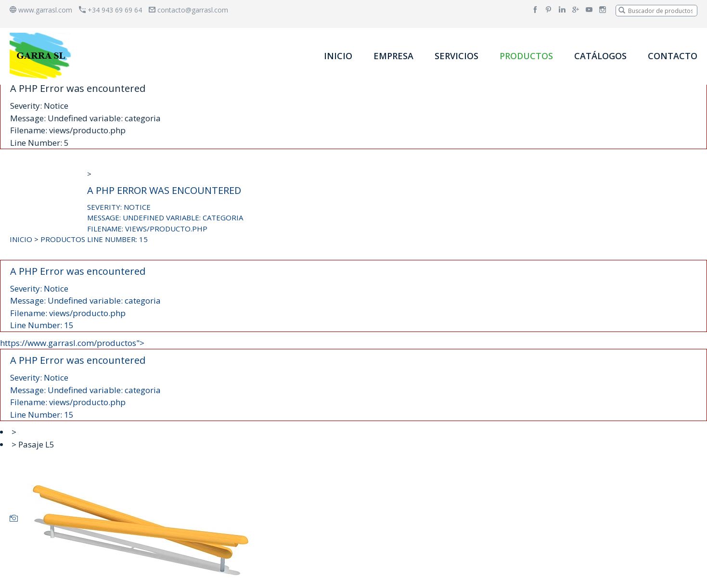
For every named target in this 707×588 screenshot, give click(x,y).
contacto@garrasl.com (188, 10)
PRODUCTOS (526, 56)
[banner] (42, 56)
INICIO (338, 56)
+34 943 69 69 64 (110, 10)
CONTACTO (673, 56)
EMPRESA (393, 56)
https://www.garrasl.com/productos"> (353, 379)
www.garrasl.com (41, 10)
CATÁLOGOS (600, 56)
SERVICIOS (456, 56)
